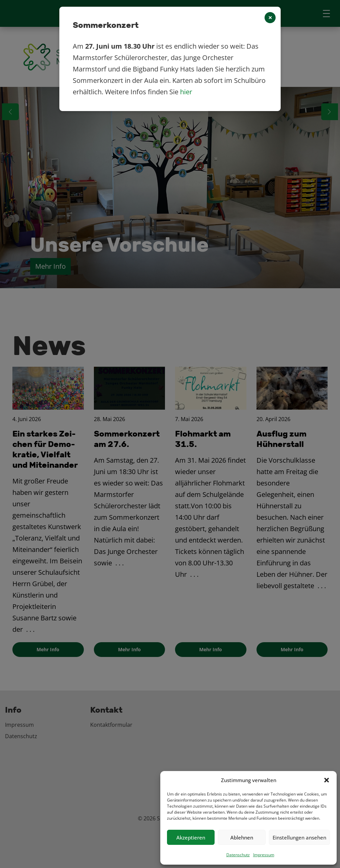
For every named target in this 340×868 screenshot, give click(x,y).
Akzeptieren (191, 837)
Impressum (264, 855)
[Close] (270, 18)
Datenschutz (238, 855)
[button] (327, 780)
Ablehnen (242, 837)
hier (186, 92)
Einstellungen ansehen (299, 837)
